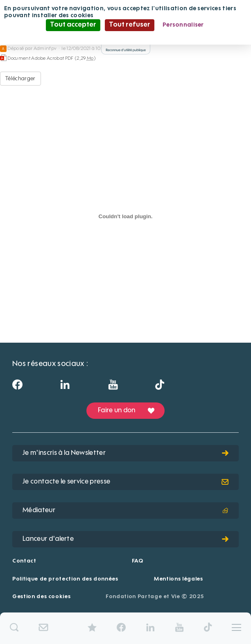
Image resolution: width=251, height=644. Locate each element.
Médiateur (125, 511)
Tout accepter (73, 25)
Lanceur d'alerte (125, 539)
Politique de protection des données (65, 579)
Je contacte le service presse (125, 482)
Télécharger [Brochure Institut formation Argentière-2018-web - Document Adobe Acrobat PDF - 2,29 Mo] (20, 79)
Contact (24, 561)
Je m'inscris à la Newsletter (125, 453)
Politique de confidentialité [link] (126, 36)
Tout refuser (130, 25)
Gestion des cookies (41, 597)
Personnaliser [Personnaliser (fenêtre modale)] (183, 25)
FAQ (138, 561)
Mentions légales (178, 579)
